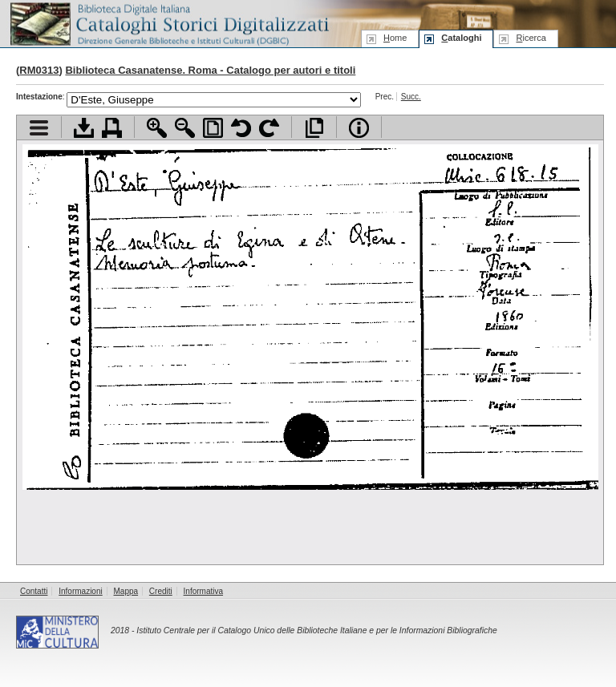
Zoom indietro (185, 128)
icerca (531, 38)
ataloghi (461, 38)
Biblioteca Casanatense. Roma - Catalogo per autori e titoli (210, 70)
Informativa (203, 591)
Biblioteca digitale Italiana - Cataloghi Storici (168, 23)
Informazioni (80, 591)
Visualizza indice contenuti (39, 128)
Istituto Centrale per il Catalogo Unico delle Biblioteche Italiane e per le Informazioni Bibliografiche (316, 630)
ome (395, 38)
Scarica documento (84, 128)
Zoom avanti (157, 128)
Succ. (411, 97)
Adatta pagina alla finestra (213, 128)
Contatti (34, 591)
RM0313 (39, 70)
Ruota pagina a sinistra (241, 128)
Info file (359, 128)
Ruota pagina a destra (269, 128)
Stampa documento (112, 128)
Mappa (126, 591)
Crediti (161, 591)
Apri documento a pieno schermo (314, 128)
